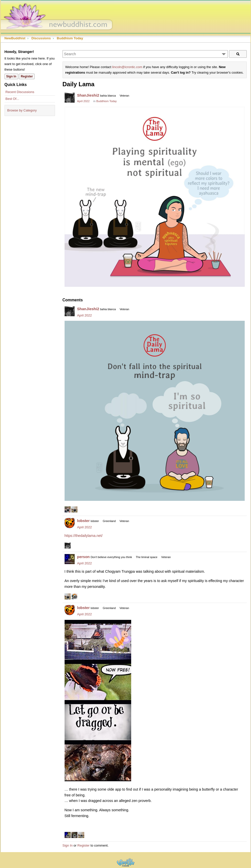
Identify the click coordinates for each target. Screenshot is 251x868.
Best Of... (12, 99)
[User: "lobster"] (70, 523)
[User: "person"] (70, 559)
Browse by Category (22, 110)
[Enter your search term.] (145, 54)
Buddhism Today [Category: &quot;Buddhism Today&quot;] (107, 101)
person (83, 557)
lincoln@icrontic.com (127, 67)
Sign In (68, 845)
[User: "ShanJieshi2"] (70, 98)
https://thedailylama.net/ (84, 536)
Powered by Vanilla (126, 862)
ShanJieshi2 (88, 95)
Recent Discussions (20, 92)
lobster (83, 521)
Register (83, 845)
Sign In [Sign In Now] (11, 76)
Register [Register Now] (27, 76)
